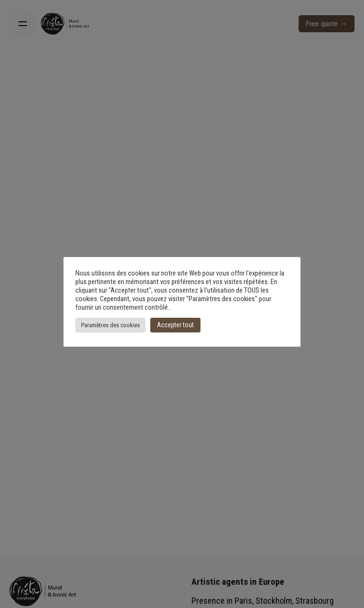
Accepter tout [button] (175, 325)
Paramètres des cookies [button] (110, 325)
